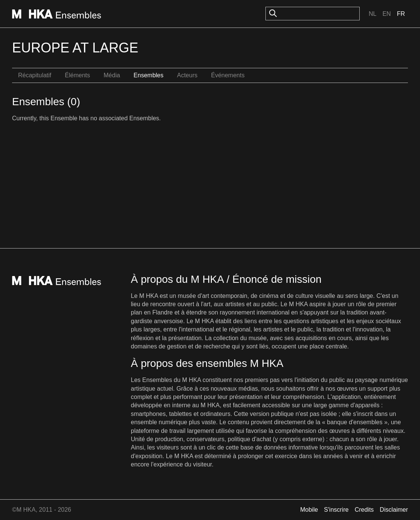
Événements (228, 75)
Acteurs (187, 75)
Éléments (77, 75)
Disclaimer (394, 510)
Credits (364, 510)
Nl (372, 14)
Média (112, 75)
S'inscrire (336, 510)
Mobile (309, 510)
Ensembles (148, 75)
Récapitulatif (35, 75)
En (386, 14)
